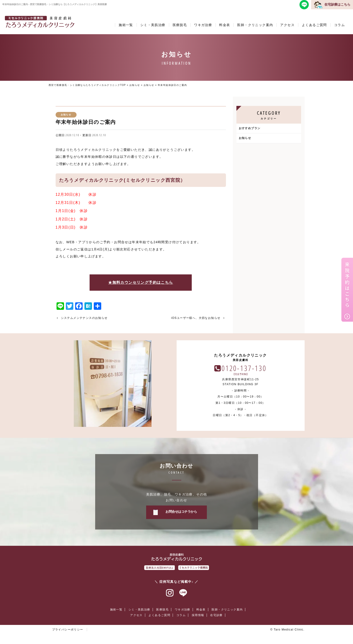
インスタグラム (170, 593)
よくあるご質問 (314, 25)
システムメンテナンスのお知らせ (84, 318)
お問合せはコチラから (181, 512)
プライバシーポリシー (68, 630)
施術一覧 (126, 25)
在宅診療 (216, 615)
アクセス (287, 25)
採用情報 (198, 615)
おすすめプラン (250, 128)
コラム (340, 25)
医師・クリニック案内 (255, 25)
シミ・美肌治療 (153, 25)
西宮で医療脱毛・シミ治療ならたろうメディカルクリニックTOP (87, 85)
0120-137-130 (244, 368)
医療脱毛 (180, 25)
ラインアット (183, 593)
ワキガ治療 (203, 25)
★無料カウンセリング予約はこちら (141, 282)
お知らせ (135, 85)
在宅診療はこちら (337, 4)
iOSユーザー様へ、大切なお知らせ (196, 318)
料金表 (225, 25)
